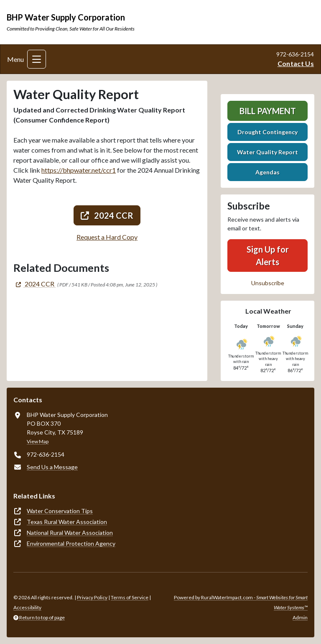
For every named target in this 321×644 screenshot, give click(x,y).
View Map (38, 441)
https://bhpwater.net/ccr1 (79, 170)
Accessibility (27, 607)
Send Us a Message (52, 467)
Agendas (267, 172)
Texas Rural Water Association (67, 522)
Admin (300, 617)
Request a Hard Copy (107, 237)
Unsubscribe (268, 283)
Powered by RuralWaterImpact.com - (241, 602)
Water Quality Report (267, 152)
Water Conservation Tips (60, 511)
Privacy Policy (92, 597)
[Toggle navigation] (37, 59)
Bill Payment (268, 111)
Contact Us (296, 63)
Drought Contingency (267, 132)
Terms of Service (130, 597)
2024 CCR (107, 215)
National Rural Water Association (70, 533)
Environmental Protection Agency (71, 543)
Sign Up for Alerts (268, 256)
